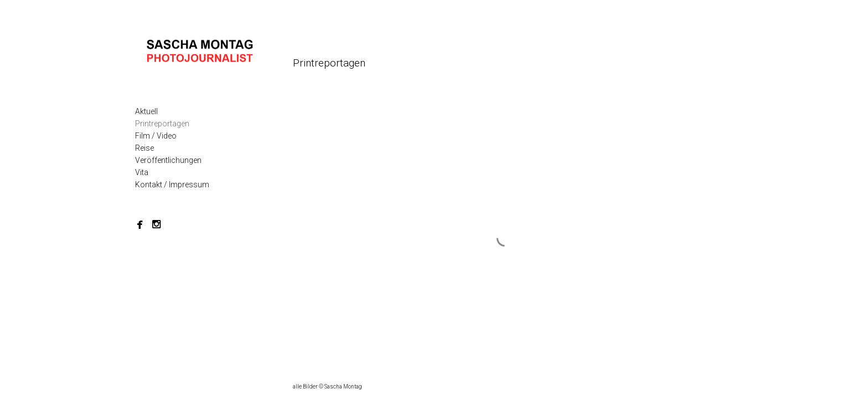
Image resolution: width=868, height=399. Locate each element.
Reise (144, 148)
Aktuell (146, 111)
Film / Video (156, 136)
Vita (142, 172)
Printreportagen (162, 124)
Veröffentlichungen (168, 160)
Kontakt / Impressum (172, 185)
